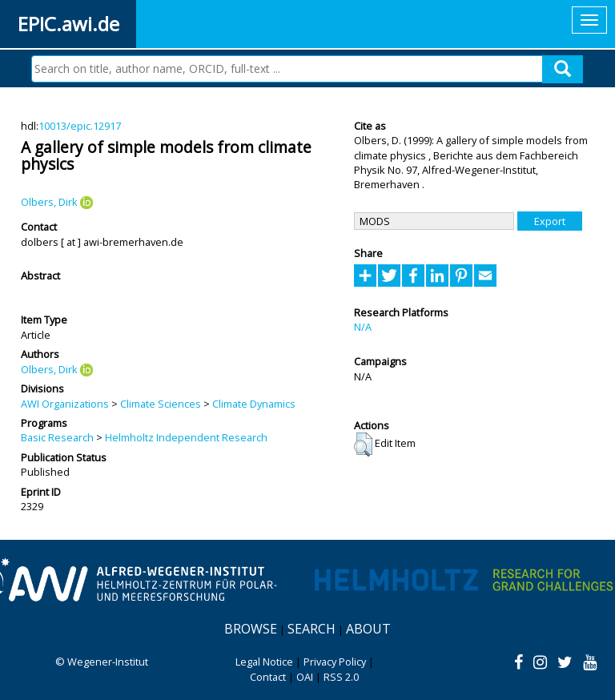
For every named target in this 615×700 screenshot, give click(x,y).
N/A (363, 327)
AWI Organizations (65, 404)
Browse (251, 629)
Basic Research (57, 437)
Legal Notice (264, 662)
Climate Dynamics (254, 404)
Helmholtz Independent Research (186, 437)
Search (312, 629)
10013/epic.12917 (80, 126)
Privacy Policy (335, 662)
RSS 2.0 (341, 677)
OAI (305, 677)
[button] (363, 445)
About (368, 629)
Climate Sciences (161, 404)
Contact (268, 677)
